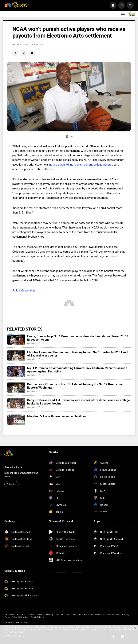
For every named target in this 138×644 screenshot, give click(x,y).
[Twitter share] (24, 53)
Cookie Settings (38, 617)
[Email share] (32, 53)
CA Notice (24, 617)
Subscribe (11, 484)
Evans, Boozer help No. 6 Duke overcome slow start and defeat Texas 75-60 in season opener (78, 338)
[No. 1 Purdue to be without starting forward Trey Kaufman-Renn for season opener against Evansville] (16, 371)
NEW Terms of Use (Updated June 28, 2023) (109, 615)
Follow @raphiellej (24, 291)
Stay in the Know (13, 467)
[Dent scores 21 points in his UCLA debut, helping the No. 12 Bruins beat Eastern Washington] (16, 388)
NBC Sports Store (68, 615)
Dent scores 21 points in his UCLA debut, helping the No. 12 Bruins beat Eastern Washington (75, 386)
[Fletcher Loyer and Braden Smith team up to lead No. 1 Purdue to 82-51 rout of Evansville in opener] (16, 355)
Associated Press (36, 343)
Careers (31, 615)
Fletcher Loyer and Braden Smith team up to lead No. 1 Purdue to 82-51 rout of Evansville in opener (78, 354)
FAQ (57, 615)
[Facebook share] (15, 53)
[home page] (17, 5)
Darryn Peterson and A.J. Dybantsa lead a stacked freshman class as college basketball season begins (79, 402)
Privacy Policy (11, 617)
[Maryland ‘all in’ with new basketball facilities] (16, 420)
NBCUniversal (23, 623)
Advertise (21, 615)
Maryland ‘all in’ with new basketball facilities (57, 416)
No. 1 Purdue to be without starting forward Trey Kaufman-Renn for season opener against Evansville (77, 370)
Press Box (83, 615)
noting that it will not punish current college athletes (81, 165)
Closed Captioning (45, 615)
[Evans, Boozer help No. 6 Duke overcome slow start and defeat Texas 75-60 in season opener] (16, 340)
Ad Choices (10, 615)
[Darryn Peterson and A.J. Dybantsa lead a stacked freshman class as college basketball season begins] (16, 403)
